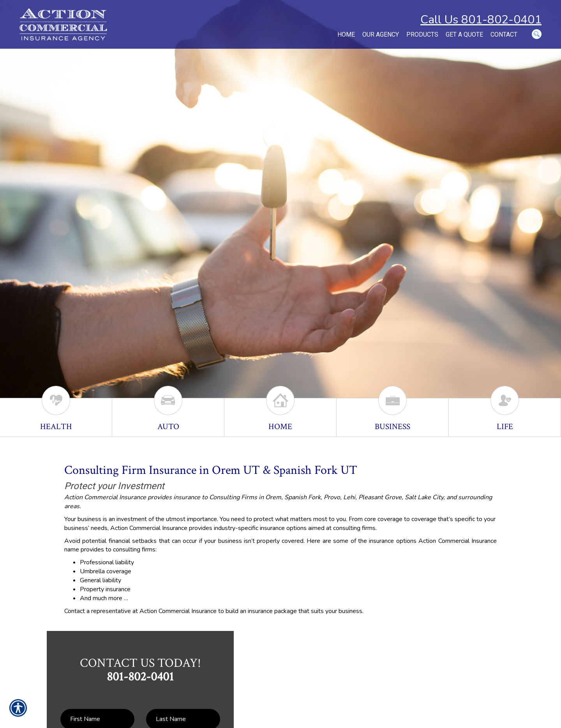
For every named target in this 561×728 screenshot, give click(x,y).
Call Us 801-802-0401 (481, 20)
